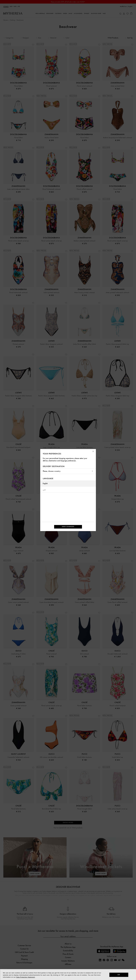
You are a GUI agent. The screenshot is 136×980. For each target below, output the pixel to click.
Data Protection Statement (26, 977)
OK (119, 975)
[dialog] (68, 975)
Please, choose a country (68, 471)
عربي (44, 489)
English (45, 484)
